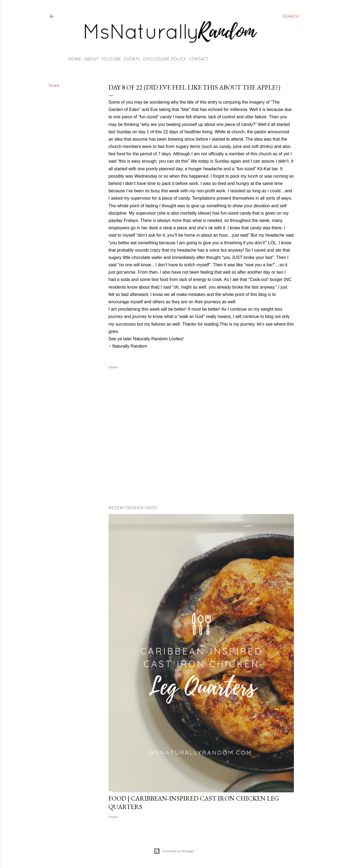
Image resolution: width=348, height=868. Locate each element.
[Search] (291, 16)
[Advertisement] (201, 454)
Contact (198, 59)
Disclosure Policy (164, 59)
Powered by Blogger (174, 851)
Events (132, 59)
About (91, 59)
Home (75, 59)
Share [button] (54, 85)
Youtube (111, 59)
